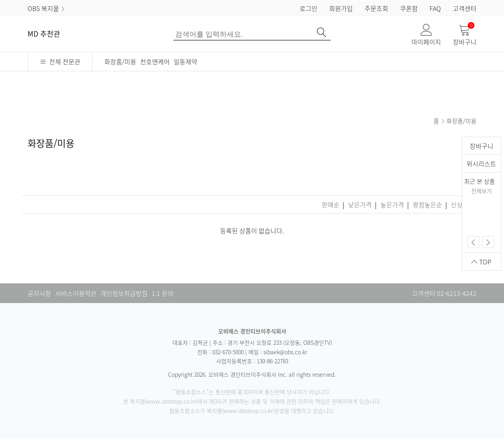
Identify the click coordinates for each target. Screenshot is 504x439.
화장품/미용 (120, 61)
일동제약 (185, 61)
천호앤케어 (155, 61)
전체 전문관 (60, 61)
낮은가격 (361, 205)
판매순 (331, 205)
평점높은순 (428, 205)
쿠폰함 (409, 8)
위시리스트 (481, 164)
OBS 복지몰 (46, 8)
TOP (481, 262)
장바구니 (465, 35)
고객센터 (465, 8)
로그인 (309, 8)
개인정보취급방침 (124, 293)
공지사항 (39, 293)
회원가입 (341, 8)
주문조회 (376, 8)
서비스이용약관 (76, 293)
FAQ (435, 8)
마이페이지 (426, 35)
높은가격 (393, 205)
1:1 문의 (163, 293)
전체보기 (482, 191)
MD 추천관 (44, 34)
